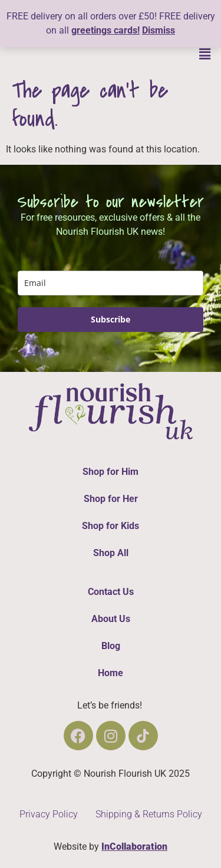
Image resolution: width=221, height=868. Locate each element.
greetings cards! (105, 30)
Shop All (111, 553)
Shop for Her (111, 499)
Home (111, 673)
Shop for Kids (111, 526)
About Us (111, 619)
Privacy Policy (49, 814)
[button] (205, 54)
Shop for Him (111, 472)
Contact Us (111, 592)
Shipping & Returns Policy (149, 814)
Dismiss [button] (159, 30)
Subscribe (111, 319)
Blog (111, 646)
